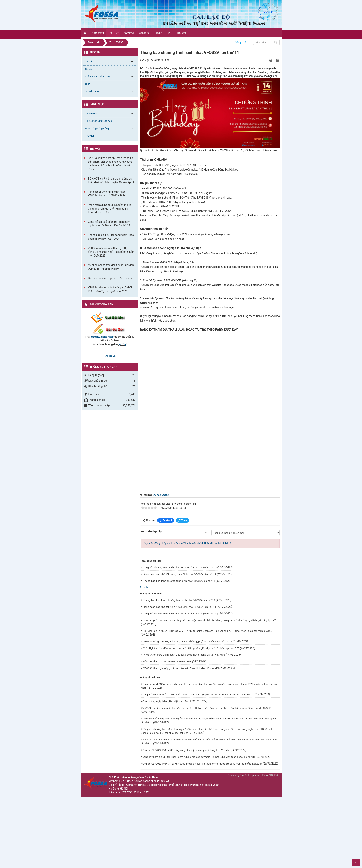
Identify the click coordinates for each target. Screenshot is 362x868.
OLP (88, 84)
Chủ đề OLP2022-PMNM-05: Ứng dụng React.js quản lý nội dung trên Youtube (186, 750)
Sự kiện (89, 69)
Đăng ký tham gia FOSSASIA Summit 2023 (167, 662)
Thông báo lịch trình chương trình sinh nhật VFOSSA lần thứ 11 (179, 581)
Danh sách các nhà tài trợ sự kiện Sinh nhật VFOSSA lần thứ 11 (180, 574)
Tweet (183, 520)
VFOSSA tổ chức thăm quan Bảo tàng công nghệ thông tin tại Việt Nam (184, 655)
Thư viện (90, 136)
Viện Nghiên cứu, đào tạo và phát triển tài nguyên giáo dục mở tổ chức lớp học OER (191, 648)
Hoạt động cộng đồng (97, 128)
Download (128, 33)
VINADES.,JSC (271, 775)
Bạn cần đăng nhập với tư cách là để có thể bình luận (188, 543)
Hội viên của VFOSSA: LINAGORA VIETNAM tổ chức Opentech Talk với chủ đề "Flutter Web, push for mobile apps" (208, 631)
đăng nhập (107, 337)
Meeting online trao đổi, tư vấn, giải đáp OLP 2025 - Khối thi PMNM (111, 267)
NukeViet (244, 775)
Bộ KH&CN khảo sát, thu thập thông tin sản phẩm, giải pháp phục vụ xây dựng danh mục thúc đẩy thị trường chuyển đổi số (111, 164)
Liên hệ (158, 33)
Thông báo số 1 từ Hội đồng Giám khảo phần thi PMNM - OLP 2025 (111, 237)
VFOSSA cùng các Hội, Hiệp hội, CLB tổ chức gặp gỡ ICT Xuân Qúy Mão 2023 (188, 641)
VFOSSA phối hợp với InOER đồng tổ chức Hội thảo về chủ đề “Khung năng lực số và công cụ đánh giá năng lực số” (210, 620)
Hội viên (182, 33)
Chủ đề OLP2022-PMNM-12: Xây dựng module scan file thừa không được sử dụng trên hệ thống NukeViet (202, 764)
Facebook (166, 520)
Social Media (92, 91)
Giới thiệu (98, 33)
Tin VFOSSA (92, 114)
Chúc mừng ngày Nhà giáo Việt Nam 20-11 (167, 701)
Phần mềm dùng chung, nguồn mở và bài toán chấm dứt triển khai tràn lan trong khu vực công (110, 209)
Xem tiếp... (146, 587)
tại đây (122, 344)
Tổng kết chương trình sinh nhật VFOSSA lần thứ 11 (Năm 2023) (180, 567)
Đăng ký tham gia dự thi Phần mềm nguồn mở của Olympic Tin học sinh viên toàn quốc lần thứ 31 (199, 757)
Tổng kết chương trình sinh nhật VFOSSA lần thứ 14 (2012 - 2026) (107, 194)
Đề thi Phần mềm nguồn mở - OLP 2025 (111, 278)
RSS (170, 33)
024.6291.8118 (131, 792)
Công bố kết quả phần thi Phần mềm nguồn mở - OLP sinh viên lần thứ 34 (109, 224)
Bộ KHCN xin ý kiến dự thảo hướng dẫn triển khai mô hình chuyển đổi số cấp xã (111, 180)
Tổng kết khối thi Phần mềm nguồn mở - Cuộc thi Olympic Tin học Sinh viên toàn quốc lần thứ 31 (198, 695)
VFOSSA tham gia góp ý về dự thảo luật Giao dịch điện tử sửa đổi (181, 668)
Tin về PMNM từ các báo (99, 121)
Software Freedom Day (98, 77)
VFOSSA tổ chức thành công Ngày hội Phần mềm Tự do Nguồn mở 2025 (110, 289)
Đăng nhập (241, 42)
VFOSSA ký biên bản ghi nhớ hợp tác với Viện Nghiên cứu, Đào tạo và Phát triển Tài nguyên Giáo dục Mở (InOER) (207, 708)
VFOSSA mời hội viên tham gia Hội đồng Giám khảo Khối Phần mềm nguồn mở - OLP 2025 (111, 252)
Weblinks (144, 33)
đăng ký (95, 337)
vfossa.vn (110, 356)
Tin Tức (113, 33)
